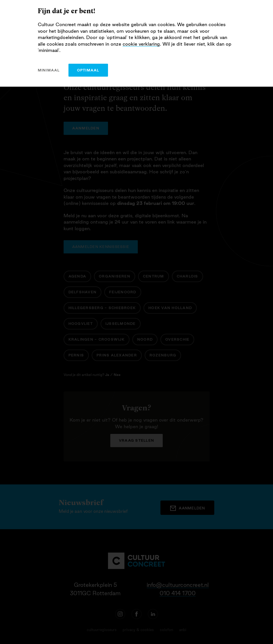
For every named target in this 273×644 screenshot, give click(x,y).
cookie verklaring (141, 44)
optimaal (88, 70)
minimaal (49, 70)
